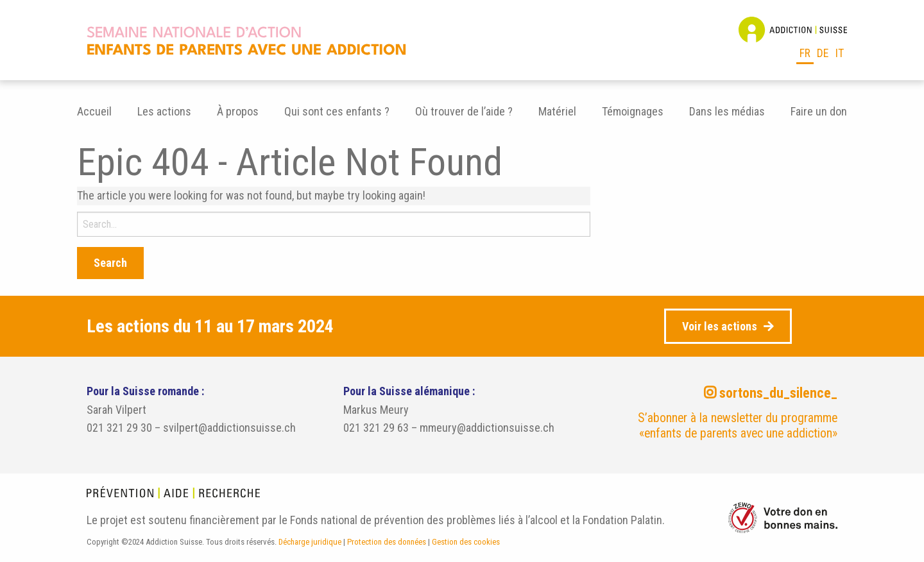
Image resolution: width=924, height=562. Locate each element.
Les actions (164, 111)
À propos (238, 111)
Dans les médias (727, 111)
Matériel (557, 111)
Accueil (94, 111)
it (840, 54)
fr (805, 54)
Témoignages (633, 111)
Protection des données (387, 542)
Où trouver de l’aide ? (464, 111)
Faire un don (819, 111)
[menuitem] (94, 112)
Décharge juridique (310, 542)
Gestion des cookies (466, 542)
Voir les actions (720, 326)
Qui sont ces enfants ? (337, 111)
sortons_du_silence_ (771, 393)
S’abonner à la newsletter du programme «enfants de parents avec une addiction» (738, 426)
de (823, 54)
